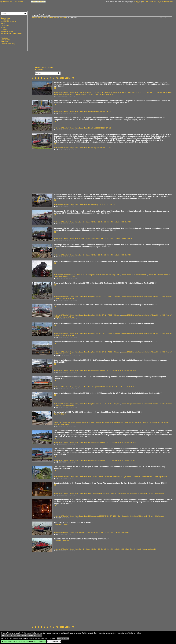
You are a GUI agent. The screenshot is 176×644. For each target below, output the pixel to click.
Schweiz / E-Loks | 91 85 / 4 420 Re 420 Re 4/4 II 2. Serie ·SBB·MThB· (79, 423)
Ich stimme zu (54, 641)
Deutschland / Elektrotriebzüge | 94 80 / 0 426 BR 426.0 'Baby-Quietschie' (104, 493)
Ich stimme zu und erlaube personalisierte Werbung (24, 641)
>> (73, 78)
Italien (3, 24)
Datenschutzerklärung (8, 44)
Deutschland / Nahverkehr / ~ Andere (124, 370)
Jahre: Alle (39, 70)
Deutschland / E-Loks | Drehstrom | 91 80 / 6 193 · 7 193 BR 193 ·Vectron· (137, 92)
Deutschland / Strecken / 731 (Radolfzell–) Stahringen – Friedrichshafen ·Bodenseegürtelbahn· (136, 477)
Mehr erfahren (63, 638)
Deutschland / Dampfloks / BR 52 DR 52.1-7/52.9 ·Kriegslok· (74, 275)
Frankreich (5, 20)
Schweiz (4, 28)
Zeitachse (5, 42)
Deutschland (53, 17)
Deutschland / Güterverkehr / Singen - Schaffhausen (147, 493)
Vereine (4, 30)
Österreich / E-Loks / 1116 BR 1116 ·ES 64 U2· (95, 92)
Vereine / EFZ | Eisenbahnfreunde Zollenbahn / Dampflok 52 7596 (143, 297)
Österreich (5, 26)
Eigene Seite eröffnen (165, 2)
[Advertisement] (102, 45)
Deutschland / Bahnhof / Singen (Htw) (66, 92)
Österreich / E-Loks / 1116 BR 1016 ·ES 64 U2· (97, 94)
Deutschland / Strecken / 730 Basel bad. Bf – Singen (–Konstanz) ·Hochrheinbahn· (132, 423)
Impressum (41, 2)
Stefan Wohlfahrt (60, 414)
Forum (34, 2)
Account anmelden (149, 2)
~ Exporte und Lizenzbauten (11, 33)
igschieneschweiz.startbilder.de (12, 2)
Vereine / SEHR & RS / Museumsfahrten (134, 275)
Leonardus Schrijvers (61, 524)
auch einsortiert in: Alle (44, 67)
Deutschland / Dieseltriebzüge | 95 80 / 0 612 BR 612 (97, 205)
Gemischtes (5, 40)
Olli (55, 88)
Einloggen (137, 2)
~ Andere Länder (7, 32)
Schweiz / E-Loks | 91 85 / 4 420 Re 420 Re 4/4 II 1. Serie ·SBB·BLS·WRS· (105, 222)
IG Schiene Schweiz (8, 22)
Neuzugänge (6, 38)
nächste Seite (63, 78)
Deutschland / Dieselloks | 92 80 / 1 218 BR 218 (95, 111)
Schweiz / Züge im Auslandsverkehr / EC (143, 549)
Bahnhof (63, 17)
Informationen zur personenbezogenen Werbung (22, 635)
